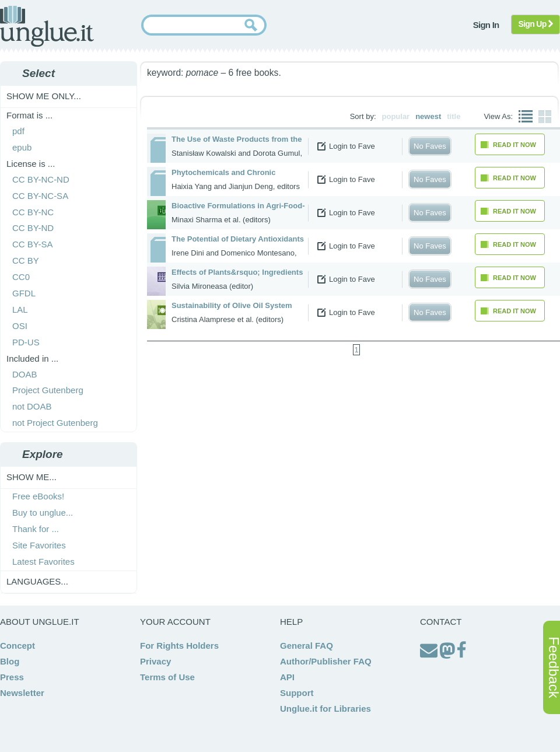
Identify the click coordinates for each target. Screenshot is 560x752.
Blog (10, 661)
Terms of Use (167, 677)
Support (297, 693)
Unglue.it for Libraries (325, 709)
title (454, 116)
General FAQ (307, 646)
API (287, 677)
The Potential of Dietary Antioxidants (238, 239)
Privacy (155, 661)
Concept (17, 646)
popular (396, 116)
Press (12, 677)
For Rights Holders (179, 646)
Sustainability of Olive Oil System (232, 305)
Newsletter (22, 693)
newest (428, 116)
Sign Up (536, 24)
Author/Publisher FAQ (326, 661)
